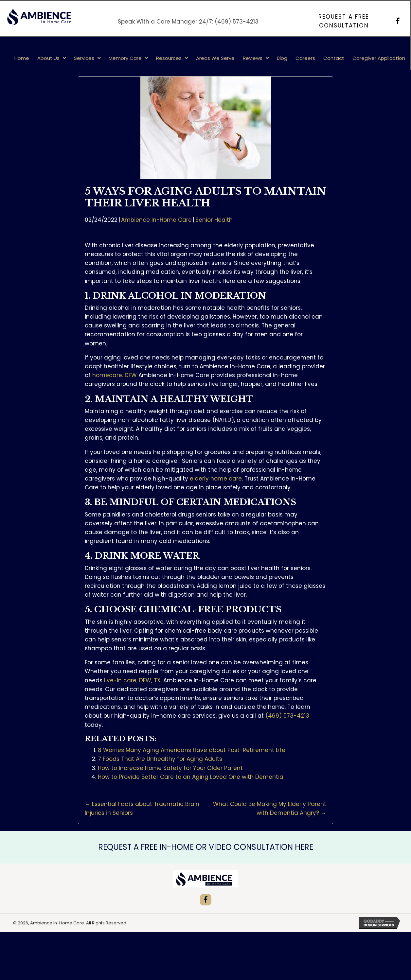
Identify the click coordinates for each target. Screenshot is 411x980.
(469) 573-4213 (237, 22)
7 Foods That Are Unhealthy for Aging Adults (160, 759)
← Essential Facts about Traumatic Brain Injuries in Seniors (142, 808)
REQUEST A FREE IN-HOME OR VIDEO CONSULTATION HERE (206, 847)
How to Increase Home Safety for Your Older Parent (170, 768)
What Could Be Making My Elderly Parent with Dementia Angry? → (270, 808)
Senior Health (214, 220)
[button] (319, 21)
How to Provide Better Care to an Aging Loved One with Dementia (191, 777)
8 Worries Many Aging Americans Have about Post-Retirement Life (192, 750)
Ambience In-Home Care (156, 220)
